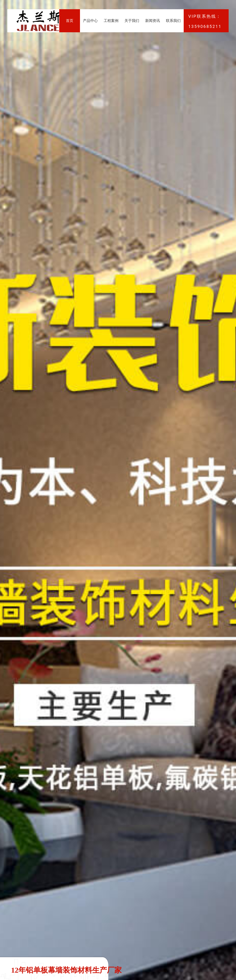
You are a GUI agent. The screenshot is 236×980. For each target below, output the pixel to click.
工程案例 (111, 21)
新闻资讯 (153, 21)
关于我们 (132, 21)
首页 (70, 21)
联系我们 (173, 21)
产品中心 (90, 21)
